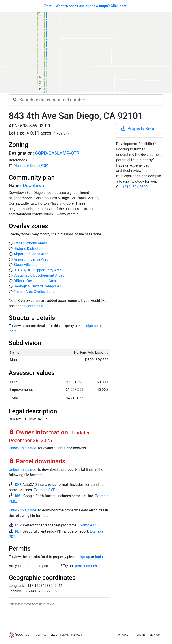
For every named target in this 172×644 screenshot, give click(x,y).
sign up (92, 326)
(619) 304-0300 (135, 187)
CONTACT (42, 635)
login (13, 331)
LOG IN (141, 635)
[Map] (86, 52)
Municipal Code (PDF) (31, 166)
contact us (35, 306)
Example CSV (89, 525)
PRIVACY (77, 635)
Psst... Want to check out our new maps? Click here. (86, 6)
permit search (86, 566)
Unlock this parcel (23, 448)
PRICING (123, 635)
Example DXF (44, 490)
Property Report (140, 128)
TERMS (64, 635)
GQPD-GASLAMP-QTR (57, 153)
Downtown (33, 186)
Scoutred (22, 634)
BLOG (54, 635)
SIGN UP (155, 635)
